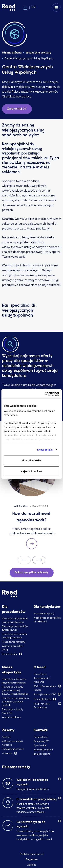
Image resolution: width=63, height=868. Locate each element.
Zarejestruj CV (41, 741)
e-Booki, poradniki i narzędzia (12, 743)
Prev (24, 560)
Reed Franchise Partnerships (42, 706)
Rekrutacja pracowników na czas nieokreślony (15, 620)
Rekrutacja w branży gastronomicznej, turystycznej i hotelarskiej (15, 690)
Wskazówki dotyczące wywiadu (32, 782)
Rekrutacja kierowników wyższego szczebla (15, 636)
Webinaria (7, 753)
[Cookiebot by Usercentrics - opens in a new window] (45, 394)
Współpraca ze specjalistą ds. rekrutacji (47, 619)
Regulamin (32, 859)
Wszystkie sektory (38, 53)
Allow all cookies (32, 460)
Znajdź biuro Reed (43, 750)
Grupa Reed (40, 674)
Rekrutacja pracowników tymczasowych (15, 628)
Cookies (32, 865)
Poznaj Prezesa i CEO (45, 694)
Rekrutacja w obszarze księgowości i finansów (14, 681)
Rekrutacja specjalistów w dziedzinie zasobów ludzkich (15, 702)
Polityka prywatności (32, 854)
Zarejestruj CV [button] (17, 109)
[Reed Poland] (9, 7)
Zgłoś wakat (40, 745)
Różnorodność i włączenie (42, 680)
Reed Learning (10, 654)
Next (39, 560)
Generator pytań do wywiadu (31, 824)
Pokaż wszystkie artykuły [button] (32, 573)
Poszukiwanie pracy (44, 614)
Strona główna (12, 53)
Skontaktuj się (41, 737)
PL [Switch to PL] (25, 7)
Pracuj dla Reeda (43, 699)
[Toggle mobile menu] (56, 7)
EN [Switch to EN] (33, 7)
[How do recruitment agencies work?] (32, 498)
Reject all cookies (32, 471)
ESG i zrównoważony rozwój (45, 688)
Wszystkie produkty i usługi (13, 648)
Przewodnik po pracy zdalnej (37, 799)
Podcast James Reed (13, 749)
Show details (45, 450)
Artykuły (6, 737)
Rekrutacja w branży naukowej (13, 711)
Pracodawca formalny (14, 642)
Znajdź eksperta (42, 754)
